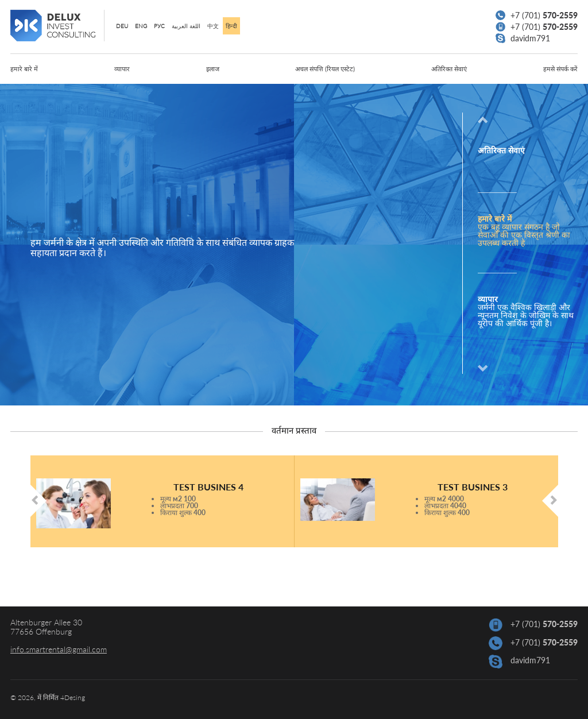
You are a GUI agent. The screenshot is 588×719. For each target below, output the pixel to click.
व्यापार (122, 69)
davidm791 (523, 38)
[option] (520, 233)
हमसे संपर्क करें (560, 69)
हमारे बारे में (24, 69)
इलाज (213, 69)
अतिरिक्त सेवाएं (449, 69)
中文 (213, 26)
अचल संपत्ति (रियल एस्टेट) (325, 69)
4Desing (73, 697)
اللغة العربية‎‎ (186, 26)
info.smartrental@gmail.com (59, 649)
